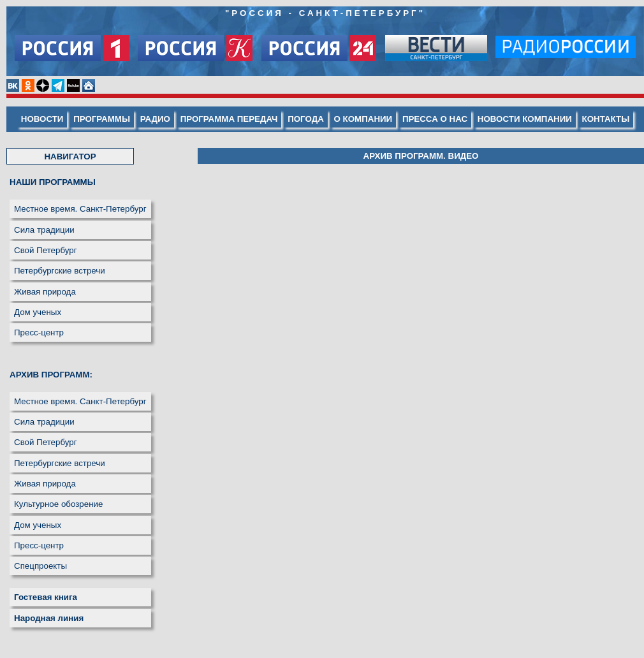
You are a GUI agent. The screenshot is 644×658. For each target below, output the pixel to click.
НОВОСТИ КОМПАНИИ (525, 119)
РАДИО (155, 119)
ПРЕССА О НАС (435, 119)
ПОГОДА (306, 119)
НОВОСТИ (42, 119)
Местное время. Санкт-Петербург (80, 209)
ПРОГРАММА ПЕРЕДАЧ (229, 119)
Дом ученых (38, 312)
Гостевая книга (46, 597)
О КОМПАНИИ (363, 119)
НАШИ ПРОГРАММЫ (53, 182)
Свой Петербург (46, 250)
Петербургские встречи (60, 271)
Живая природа (45, 292)
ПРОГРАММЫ (102, 119)
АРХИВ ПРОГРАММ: (51, 375)
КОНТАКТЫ (606, 119)
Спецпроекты (40, 566)
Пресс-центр (39, 333)
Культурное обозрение (58, 504)
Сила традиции (44, 230)
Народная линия (49, 618)
